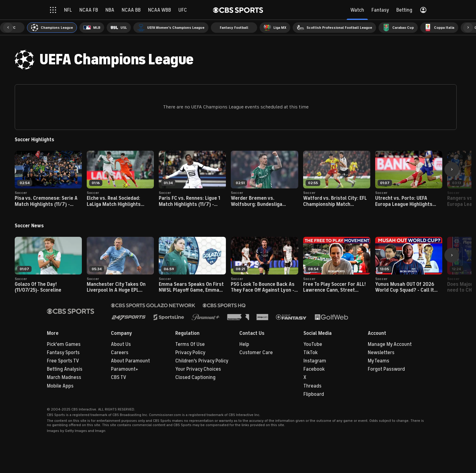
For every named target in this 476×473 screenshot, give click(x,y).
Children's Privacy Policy (202, 361)
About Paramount (130, 361)
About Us (121, 344)
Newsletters (381, 353)
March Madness (64, 377)
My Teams (379, 361)
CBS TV (119, 377)
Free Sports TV (63, 361)
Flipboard (314, 394)
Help (244, 344)
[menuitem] (52, 28)
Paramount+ (125, 369)
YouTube (313, 344)
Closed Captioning (195, 377)
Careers (120, 353)
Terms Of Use (190, 344)
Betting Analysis (65, 369)
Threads (312, 386)
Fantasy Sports (63, 353)
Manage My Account (390, 344)
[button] (8, 28)
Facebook (314, 369)
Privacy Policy (190, 353)
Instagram (315, 361)
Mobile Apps (60, 386)
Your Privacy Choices (198, 369)
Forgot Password (386, 369)
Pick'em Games (64, 344)
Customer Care (256, 353)
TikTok (310, 353)
